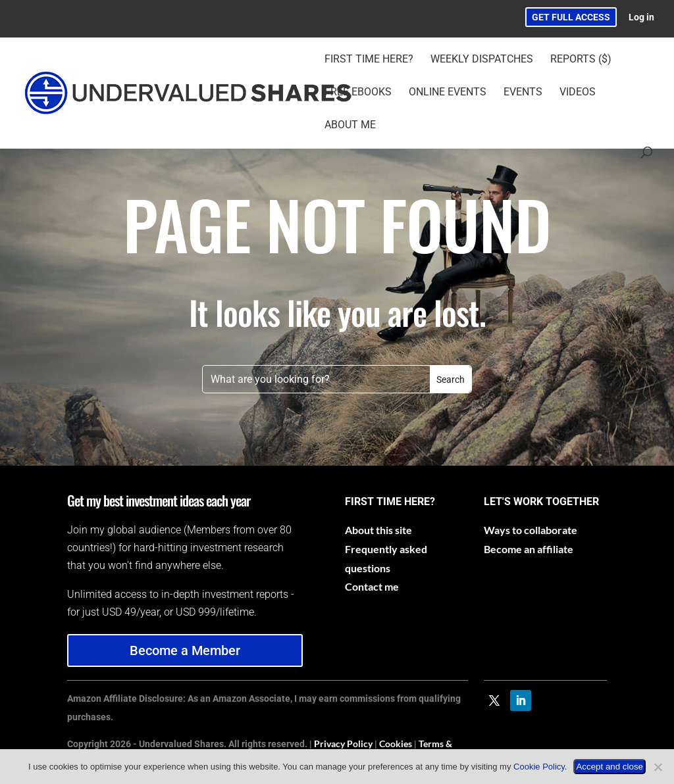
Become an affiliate (529, 549)
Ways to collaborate (531, 530)
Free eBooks (358, 93)
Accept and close (609, 767)
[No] (658, 767)
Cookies (396, 744)
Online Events (448, 93)
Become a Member (185, 650)
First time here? (369, 60)
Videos (578, 93)
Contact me (372, 586)
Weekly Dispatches (482, 60)
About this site (378, 530)
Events (523, 93)
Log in (641, 17)
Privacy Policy (343, 744)
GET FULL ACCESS (571, 17)
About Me (350, 126)
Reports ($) (581, 60)
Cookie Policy (539, 767)
